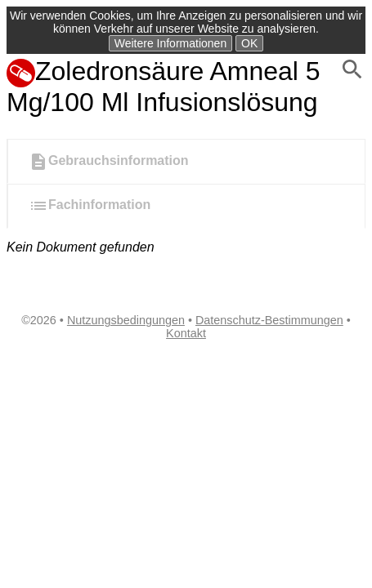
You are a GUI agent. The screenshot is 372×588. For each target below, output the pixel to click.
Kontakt (186, 333)
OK (249, 43)
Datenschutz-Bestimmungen (269, 320)
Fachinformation (90, 206)
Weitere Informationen (170, 43)
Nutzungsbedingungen (126, 320)
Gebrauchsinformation (109, 162)
